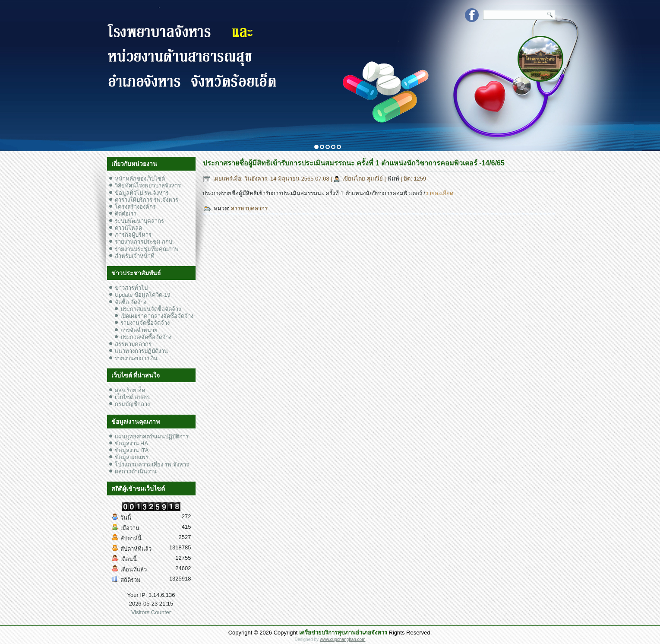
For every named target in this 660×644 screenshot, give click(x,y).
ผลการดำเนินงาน (136, 471)
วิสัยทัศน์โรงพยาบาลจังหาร (148, 186)
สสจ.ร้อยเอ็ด (130, 390)
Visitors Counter (151, 612)
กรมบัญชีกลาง (132, 404)
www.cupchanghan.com (343, 639)
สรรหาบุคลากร (133, 344)
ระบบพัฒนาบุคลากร (139, 221)
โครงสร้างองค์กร (135, 207)
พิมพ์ (394, 179)
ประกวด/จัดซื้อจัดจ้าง (146, 337)
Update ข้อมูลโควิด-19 (143, 295)
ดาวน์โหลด (128, 228)
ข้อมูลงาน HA (132, 443)
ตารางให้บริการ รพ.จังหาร (147, 200)
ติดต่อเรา (126, 214)
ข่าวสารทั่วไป (131, 288)
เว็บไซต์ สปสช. (133, 397)
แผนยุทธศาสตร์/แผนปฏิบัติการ (152, 436)
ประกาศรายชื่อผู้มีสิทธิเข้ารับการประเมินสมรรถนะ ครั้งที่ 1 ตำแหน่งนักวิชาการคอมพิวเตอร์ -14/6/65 (354, 163)
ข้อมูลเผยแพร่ (132, 457)
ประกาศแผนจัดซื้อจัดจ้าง (151, 309)
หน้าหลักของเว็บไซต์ (140, 179)
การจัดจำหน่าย (139, 330)
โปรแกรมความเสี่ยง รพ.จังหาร (152, 465)
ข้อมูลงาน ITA (132, 450)
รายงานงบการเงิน (136, 358)
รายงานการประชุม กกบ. (144, 242)
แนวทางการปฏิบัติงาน (141, 351)
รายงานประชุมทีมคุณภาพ (147, 249)
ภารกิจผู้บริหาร (133, 235)
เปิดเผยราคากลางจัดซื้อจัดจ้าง (157, 316)
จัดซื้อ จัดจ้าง (131, 302)
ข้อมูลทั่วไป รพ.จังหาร (142, 193)
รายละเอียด (439, 193)
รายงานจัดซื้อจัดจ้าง (145, 323)
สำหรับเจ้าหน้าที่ (135, 256)
